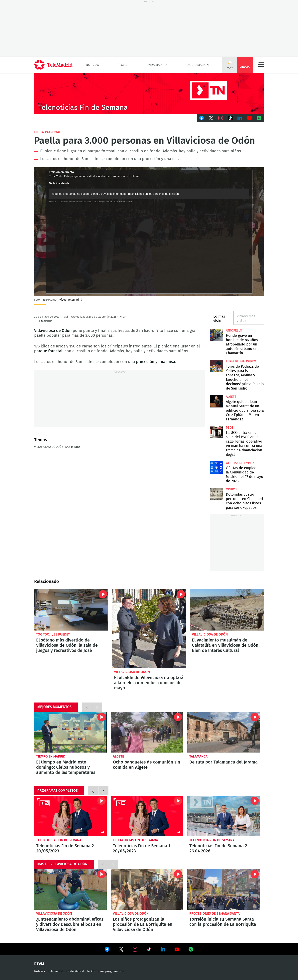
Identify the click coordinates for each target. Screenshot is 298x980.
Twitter (211, 118)
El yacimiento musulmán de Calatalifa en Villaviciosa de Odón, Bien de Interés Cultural (227, 610)
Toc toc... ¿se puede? (53, 634)
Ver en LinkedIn (163, 949)
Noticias (92, 65)
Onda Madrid (156, 65)
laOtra (91, 971)
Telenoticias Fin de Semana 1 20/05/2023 (147, 816)
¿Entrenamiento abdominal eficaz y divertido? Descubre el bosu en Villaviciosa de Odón (70, 889)
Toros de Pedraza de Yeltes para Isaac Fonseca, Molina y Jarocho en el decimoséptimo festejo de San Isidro (216, 366)
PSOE (230, 428)
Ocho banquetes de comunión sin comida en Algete (147, 765)
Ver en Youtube (177, 949)
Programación (197, 65)
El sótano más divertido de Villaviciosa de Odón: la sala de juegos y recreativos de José (71, 610)
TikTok (230, 118)
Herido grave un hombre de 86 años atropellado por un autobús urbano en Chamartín (216, 335)
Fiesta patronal (47, 132)
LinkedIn (240, 118)
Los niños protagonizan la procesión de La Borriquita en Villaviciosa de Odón (147, 889)
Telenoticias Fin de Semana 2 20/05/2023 (70, 816)
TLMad (123, 65)
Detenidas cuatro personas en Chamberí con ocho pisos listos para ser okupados (216, 494)
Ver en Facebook (107, 950)
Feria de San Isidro (241, 361)
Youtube (249, 118)
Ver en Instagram (135, 949)
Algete (231, 397)
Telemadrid (56, 971)
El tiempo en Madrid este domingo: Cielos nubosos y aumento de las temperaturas (70, 732)
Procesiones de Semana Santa (215, 914)
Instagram (221, 118)
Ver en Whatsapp (191, 949)
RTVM (39, 964)
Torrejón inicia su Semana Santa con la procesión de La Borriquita (224, 889)
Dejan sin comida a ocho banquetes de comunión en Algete (147, 732)
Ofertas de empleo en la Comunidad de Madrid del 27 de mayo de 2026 (216, 467)
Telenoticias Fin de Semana (59, 840)
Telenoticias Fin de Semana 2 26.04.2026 (224, 816)
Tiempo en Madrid (51, 756)
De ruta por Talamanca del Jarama (224, 732)
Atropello (234, 331)
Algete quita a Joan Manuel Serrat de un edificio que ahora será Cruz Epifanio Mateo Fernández (216, 401)
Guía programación (111, 971)
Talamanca (198, 756)
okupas (232, 489)
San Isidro (73, 447)
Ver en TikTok (149, 950)
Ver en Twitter (121, 950)
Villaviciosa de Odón (49, 447)
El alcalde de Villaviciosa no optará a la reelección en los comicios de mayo (149, 629)
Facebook (202, 118)
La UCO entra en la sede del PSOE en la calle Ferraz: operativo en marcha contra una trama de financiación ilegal (216, 432)
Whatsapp (259, 118)
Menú (261, 65)
